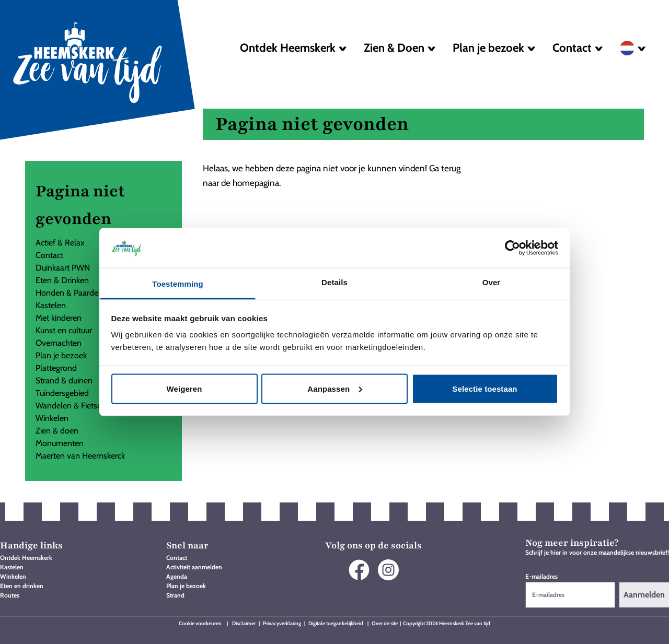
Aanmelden (644, 595)
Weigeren (184, 388)
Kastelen (51, 305)
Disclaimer (244, 623)
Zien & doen (57, 431)
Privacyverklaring (282, 623)
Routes (10, 595)
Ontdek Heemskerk (26, 558)
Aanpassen (335, 388)
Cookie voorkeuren (200, 623)
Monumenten (60, 443)
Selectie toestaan (485, 388)
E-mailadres (541, 576)
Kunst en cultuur (64, 330)
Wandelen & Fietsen (71, 406)
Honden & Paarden (69, 293)
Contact (49, 255)
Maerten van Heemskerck (80, 456)
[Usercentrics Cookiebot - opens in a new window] (512, 248)
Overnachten (59, 343)
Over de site (385, 623)
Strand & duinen (64, 380)
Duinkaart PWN (63, 268)
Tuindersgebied (62, 393)
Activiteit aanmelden (194, 567)
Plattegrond (56, 368)
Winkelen (52, 418)
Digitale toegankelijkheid (336, 623)
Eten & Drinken (62, 280)
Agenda (177, 576)
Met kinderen (59, 318)
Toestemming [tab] (178, 284)
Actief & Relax (60, 243)
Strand (175, 595)
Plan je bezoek (61, 355)
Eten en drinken (22, 586)
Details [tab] (334, 282)
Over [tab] (492, 282)
